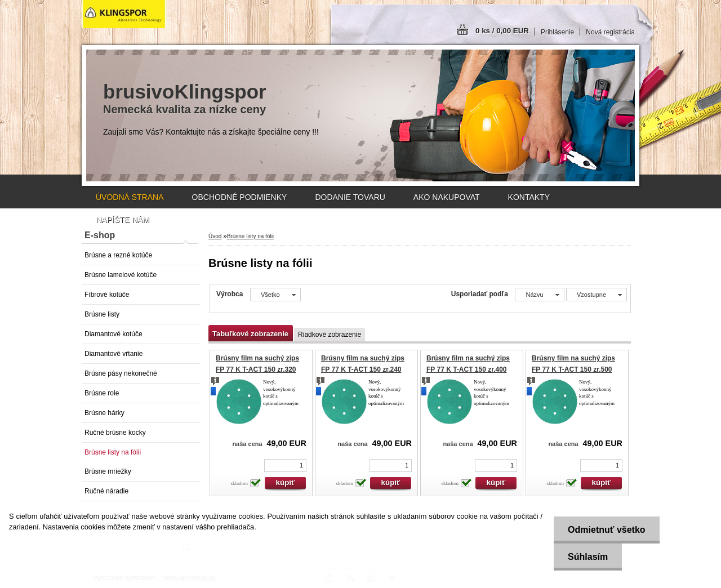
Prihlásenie (557, 32)
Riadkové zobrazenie (330, 335)
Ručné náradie (106, 491)
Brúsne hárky (104, 413)
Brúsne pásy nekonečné (121, 373)
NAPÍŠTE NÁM (123, 220)
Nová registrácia (610, 32)
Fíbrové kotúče (107, 295)
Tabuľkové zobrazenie (250, 334)
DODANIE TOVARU (350, 197)
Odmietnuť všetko (606, 530)
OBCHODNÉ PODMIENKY (240, 197)
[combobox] (539, 295)
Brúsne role (102, 393)
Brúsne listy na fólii (113, 452)
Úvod (215, 236)
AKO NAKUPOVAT (447, 197)
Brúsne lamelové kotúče (121, 275)
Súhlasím (588, 557)
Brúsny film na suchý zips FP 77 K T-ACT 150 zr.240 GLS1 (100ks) (363, 369)
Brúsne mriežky (108, 471)
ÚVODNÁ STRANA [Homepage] (130, 197)
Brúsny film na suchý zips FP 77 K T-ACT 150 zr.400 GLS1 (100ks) (468, 369)
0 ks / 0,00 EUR (502, 31)
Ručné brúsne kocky (115, 433)
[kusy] (285, 465)
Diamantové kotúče (114, 334)
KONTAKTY (529, 197)
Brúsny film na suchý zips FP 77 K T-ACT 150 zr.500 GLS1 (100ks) (573, 369)
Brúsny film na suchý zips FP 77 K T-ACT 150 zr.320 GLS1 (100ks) (257, 369)
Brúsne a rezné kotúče (118, 255)
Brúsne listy (102, 314)
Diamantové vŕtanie (114, 354)
